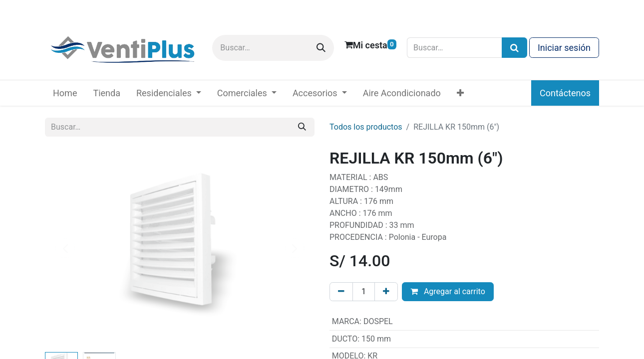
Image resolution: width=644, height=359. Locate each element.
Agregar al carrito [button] (448, 291)
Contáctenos (565, 93)
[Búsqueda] (514, 48)
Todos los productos (366, 127)
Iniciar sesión (564, 48)
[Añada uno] (386, 292)
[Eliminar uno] (341, 292)
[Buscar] (321, 48)
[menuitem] (65, 93)
